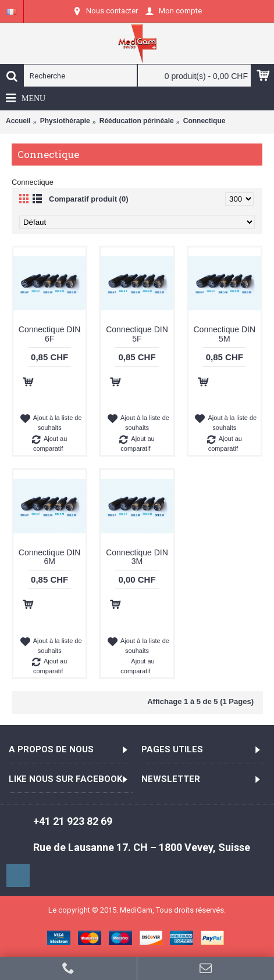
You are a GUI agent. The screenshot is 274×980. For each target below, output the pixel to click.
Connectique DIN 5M (225, 334)
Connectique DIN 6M (50, 557)
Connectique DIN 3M (137, 557)
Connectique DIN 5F (137, 334)
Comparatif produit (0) (89, 199)
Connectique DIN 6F (50, 334)
